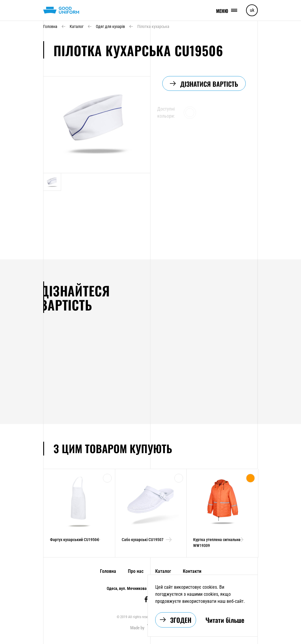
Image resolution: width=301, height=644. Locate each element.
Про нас (135, 571)
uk (252, 10)
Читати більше (225, 620)
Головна (107, 571)
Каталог (162, 571)
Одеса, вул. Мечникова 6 (129, 588)
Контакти (191, 571)
